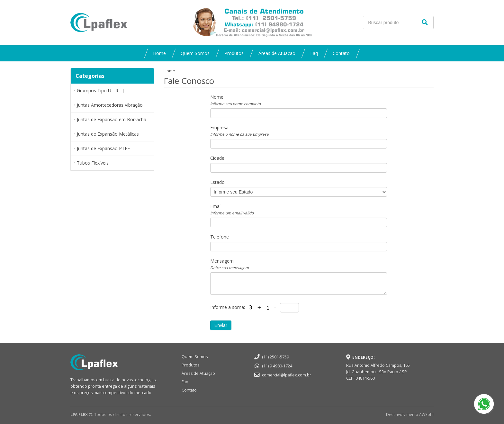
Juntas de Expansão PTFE (103, 148)
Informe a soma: (228, 307)
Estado (217, 182)
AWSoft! (426, 414)
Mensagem (230, 264)
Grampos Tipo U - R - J (100, 90)
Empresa (239, 131)
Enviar (221, 325)
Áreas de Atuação (277, 53)
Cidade (217, 158)
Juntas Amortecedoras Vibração (110, 105)
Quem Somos (195, 53)
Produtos (234, 53)
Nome (235, 100)
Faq (314, 53)
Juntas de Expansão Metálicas (108, 134)
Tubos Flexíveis (93, 163)
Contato (341, 53)
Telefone (220, 237)
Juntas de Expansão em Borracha (112, 119)
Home (159, 53)
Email (232, 209)
